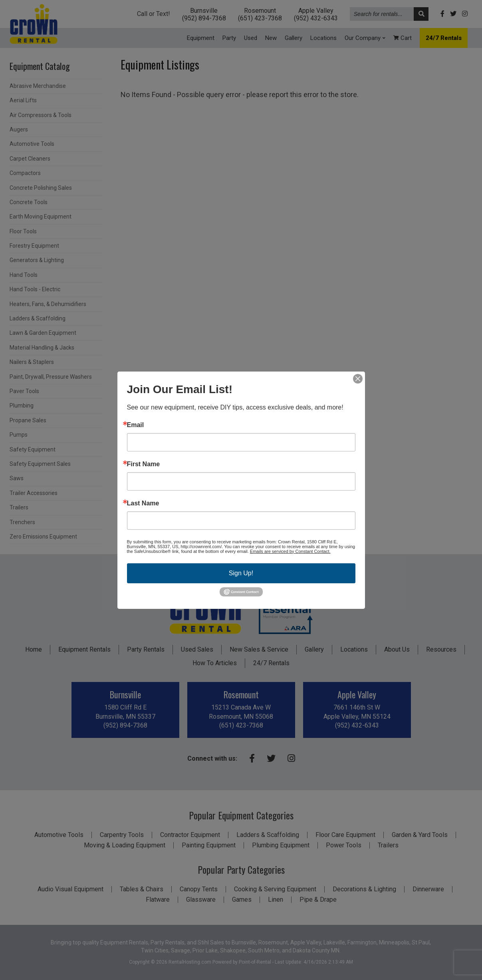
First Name (144, 464)
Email (136, 425)
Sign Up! (241, 573)
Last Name (143, 503)
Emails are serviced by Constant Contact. (290, 551)
